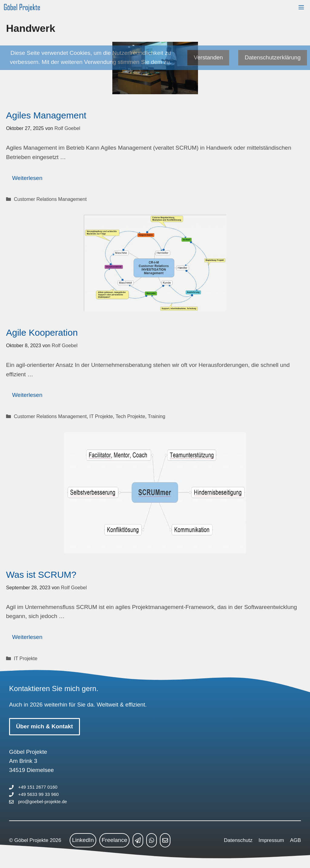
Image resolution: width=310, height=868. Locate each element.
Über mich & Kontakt (45, 726)
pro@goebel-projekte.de (43, 801)
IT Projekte (101, 416)
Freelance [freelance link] (115, 840)
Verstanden (208, 57)
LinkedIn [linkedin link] (83, 840)
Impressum (271, 840)
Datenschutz (238, 840)
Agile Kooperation (42, 333)
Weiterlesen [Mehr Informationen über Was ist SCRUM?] (27, 637)
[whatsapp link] (152, 840)
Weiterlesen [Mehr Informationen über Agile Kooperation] (27, 395)
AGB (295, 840)
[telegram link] (138, 840)
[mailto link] (165, 840)
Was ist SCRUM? (41, 575)
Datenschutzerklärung (273, 57)
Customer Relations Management (50, 199)
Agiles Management (46, 115)
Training (157, 416)
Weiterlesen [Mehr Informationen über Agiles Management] (27, 178)
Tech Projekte (130, 416)
